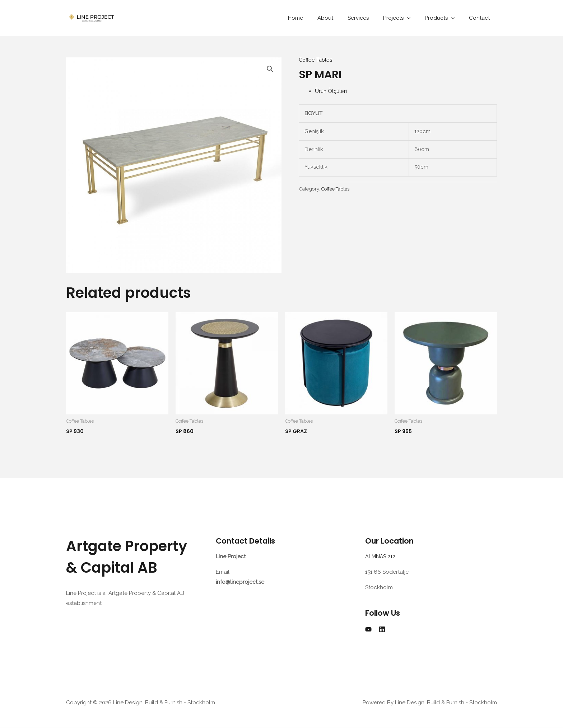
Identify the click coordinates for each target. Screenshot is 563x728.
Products (445, 18)
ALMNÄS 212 (382, 557)
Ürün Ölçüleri (331, 91)
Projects (406, 18)
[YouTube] (368, 629)
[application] (416, 18)
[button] (270, 69)
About (341, 18)
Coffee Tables (316, 60)
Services (371, 18)
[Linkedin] (382, 629)
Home (315, 18)
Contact (481, 18)
